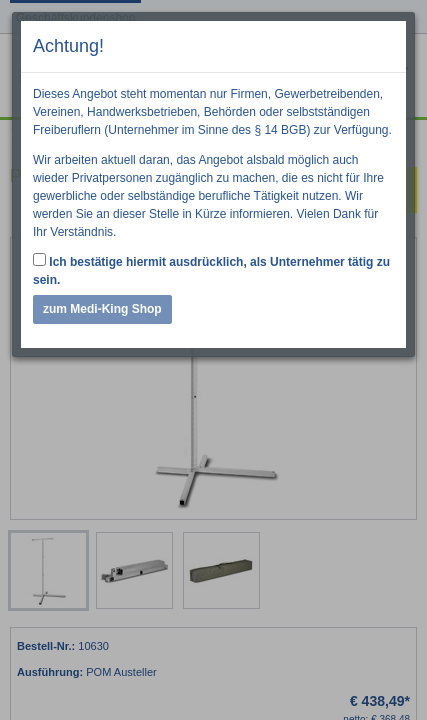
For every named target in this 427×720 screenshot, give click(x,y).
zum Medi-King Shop (102, 309)
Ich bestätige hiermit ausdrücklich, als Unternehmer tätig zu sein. (211, 270)
